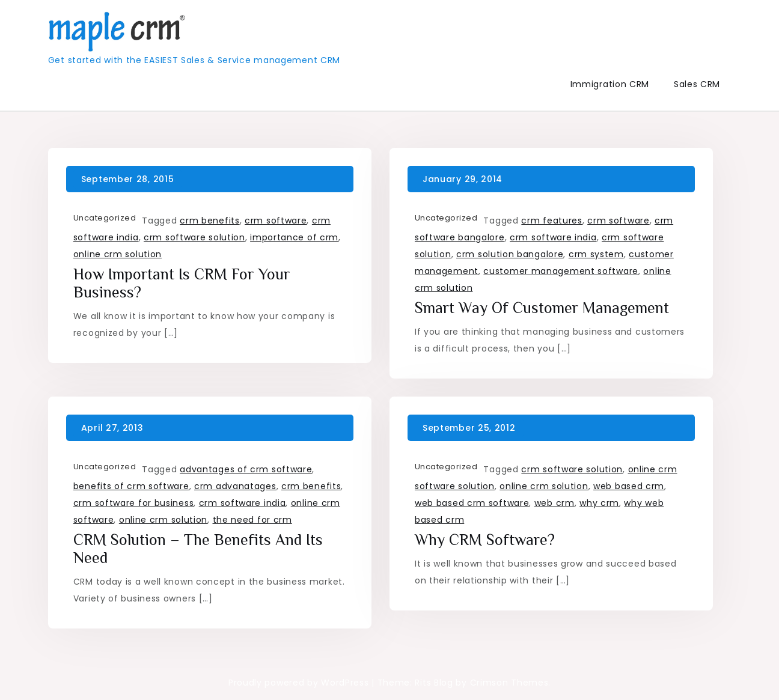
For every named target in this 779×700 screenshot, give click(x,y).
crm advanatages (235, 486)
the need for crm (252, 520)
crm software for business (134, 503)
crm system (596, 254)
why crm (599, 503)
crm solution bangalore (510, 254)
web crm (554, 503)
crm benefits (209, 221)
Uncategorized (105, 218)
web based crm (629, 486)
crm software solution (194, 237)
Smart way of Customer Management (542, 308)
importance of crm (294, 237)
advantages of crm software (246, 469)
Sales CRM (697, 84)
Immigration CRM (610, 84)
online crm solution (118, 254)
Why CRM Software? (485, 540)
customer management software (561, 271)
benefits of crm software (131, 486)
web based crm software (472, 503)
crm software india (553, 237)
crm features (551, 221)
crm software (276, 221)
